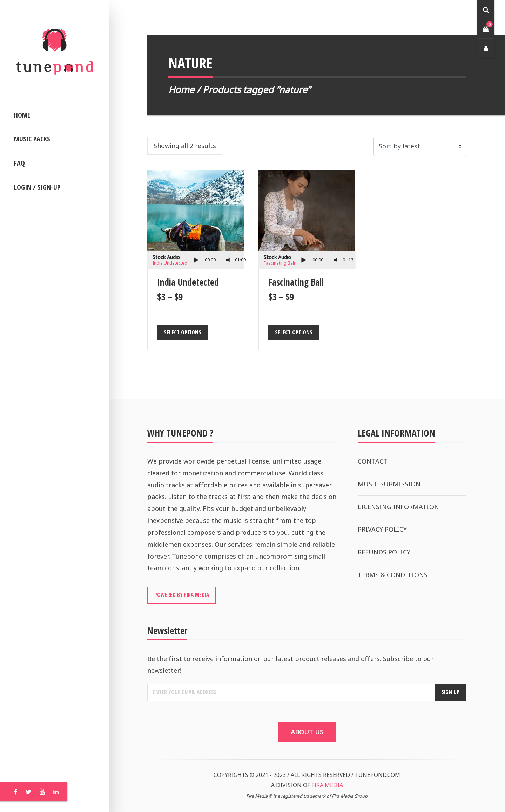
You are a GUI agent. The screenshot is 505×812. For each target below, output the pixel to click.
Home (181, 89)
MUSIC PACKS (32, 139)
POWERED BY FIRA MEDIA (182, 595)
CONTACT (373, 461)
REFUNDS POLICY (384, 552)
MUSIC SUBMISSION (389, 484)
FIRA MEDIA (327, 786)
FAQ (19, 163)
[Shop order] (420, 146)
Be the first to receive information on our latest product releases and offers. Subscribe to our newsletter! (291, 665)
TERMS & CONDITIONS (393, 575)
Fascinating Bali (279, 263)
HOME (22, 115)
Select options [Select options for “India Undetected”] (183, 332)
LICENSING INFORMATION (398, 507)
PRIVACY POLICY (382, 529)
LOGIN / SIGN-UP (37, 187)
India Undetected (170, 263)
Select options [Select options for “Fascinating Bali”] (294, 332)
